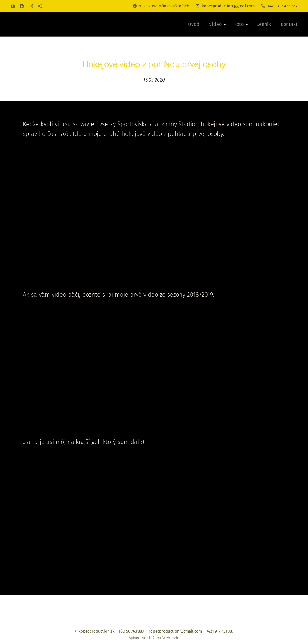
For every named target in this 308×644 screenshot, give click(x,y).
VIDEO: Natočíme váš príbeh (164, 6)
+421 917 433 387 (282, 6)
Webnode (171, 638)
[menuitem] (195, 24)
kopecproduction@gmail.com (228, 6)
